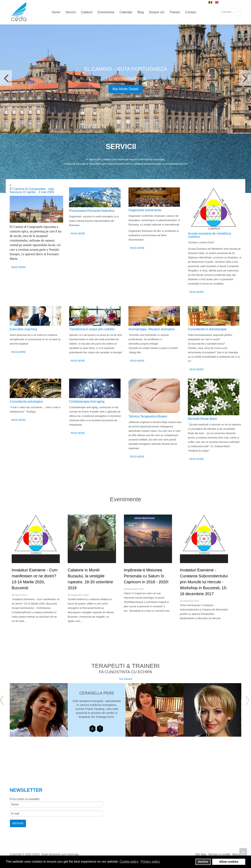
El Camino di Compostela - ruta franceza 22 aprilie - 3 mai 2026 (32, 191)
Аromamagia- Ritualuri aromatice (152, 329)
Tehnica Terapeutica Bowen (148, 416)
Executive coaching (23, 329)
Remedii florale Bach (203, 419)
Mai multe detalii (125, 89)
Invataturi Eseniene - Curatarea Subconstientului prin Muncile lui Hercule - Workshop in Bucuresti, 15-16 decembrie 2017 (204, 582)
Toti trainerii (125, 679)
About (236, 854)
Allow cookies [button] (229, 862)
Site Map (201, 854)
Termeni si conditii (219, 854)
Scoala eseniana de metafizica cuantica (209, 235)
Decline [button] (203, 862)
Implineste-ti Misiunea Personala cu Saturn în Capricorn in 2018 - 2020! (146, 576)
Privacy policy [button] (150, 862)
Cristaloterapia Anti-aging (87, 402)
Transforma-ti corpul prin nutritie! (92, 329)
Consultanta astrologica (26, 402)
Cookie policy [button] (129, 862)
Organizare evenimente (145, 210)
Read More (19, 267)
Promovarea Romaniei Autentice (92, 211)
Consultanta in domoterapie (207, 329)
